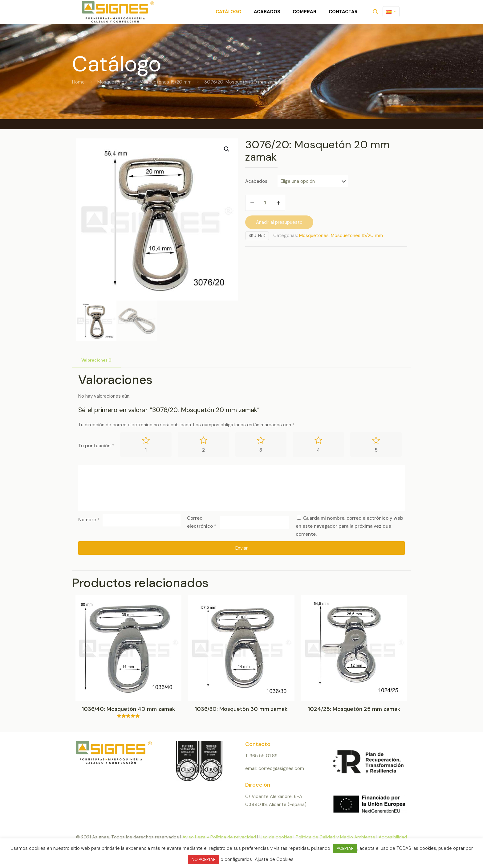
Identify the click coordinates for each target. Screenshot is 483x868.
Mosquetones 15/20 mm (166, 82)
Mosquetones (112, 82)
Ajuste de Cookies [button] (274, 859)
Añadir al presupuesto (279, 222)
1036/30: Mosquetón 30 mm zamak (241, 709)
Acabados (256, 181)
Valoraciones (96, 360)
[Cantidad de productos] (265, 203)
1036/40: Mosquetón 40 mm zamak (128, 709)
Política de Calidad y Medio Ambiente (335, 837)
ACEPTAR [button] (345, 848)
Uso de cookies (276, 837)
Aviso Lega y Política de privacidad (219, 837)
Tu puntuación (96, 446)
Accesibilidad (393, 837)
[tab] (96, 360)
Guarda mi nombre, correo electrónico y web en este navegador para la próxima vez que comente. (349, 526)
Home (78, 82)
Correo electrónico (202, 522)
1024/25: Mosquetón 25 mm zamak (354, 709)
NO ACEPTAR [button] (204, 860)
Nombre (89, 520)
